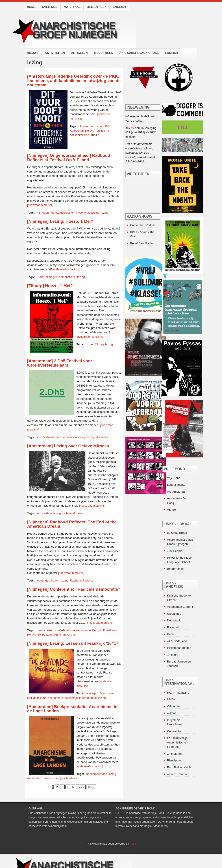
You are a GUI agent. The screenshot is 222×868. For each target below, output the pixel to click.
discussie (102, 437)
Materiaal (72, 7)
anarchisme (51, 778)
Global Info (174, 614)
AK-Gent (173, 510)
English (119, 7)
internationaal (88, 698)
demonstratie (67, 277)
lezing (100, 126)
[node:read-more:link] (40, 205)
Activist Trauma (177, 774)
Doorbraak (106, 693)
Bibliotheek (97, 7)
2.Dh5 (41, 437)
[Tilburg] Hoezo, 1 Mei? (50, 286)
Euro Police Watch (179, 767)
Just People (175, 551)
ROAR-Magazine (178, 693)
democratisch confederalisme (56, 630)
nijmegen (43, 213)
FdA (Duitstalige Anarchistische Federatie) (177, 742)
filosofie (81, 213)
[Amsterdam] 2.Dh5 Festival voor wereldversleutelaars (60, 363)
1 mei (41, 277)
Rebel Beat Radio (141, 243)
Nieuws (33, 53)
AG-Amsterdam (177, 492)
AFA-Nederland (177, 641)
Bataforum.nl (175, 569)
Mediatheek (103, 53)
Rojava (90, 131)
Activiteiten (55, 53)
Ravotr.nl (173, 627)
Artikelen (79, 53)
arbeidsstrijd (70, 698)
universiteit (70, 635)
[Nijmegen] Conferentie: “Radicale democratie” (74, 589)
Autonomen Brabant (180, 607)
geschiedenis (69, 778)
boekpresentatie (97, 774)
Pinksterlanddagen (179, 648)
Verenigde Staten (48, 580)
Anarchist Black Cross (139, 53)
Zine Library (175, 754)
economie (54, 698)
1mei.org (173, 655)
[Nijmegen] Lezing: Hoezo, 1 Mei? (60, 221)
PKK (108, 126)
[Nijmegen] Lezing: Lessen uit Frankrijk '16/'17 (73, 643)
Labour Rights (176, 485)
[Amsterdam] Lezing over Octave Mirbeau (68, 446)
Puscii (133, 844)
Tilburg (99, 344)
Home (31, 7)
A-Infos (172, 713)
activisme (93, 213)
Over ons (50, 7)
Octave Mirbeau (73, 513)
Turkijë (95, 135)
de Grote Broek (177, 533)
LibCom (172, 699)
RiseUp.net (174, 760)
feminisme (102, 131)
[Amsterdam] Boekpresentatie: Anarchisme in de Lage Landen (72, 709)
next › (81, 787)
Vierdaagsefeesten (62, 213)
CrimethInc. (174, 706)
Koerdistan (77, 131)
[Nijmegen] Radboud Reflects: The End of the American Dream (72, 524)
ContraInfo (174, 731)
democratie (83, 630)
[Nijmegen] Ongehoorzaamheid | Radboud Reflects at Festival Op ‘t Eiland (69, 158)
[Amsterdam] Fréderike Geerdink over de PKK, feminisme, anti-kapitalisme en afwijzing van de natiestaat (74, 81)
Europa (97, 630)
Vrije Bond (174, 478)
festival (67, 437)
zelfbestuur (45, 635)
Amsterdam (87, 126)
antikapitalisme (79, 135)
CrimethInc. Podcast (143, 225)
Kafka (171, 634)
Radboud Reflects (82, 580)
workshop (79, 437)
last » (91, 787)
